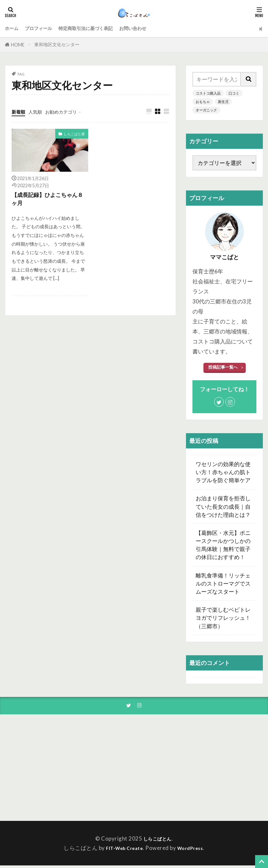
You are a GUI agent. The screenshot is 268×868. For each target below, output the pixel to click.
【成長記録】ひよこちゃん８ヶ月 (48, 200)
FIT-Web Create (122, 850)
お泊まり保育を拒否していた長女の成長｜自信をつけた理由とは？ (223, 508)
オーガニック (207, 111)
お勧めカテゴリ (70, 112)
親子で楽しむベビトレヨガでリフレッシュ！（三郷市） (223, 619)
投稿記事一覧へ (223, 368)
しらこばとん (157, 841)
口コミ (237, 93)
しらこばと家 (73, 135)
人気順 (40, 112)
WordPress (193, 850)
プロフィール (44, 29)
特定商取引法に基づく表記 (100, 29)
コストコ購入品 (209, 93)
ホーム (13, 29)
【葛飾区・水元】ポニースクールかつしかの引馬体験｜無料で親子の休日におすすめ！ (223, 546)
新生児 (225, 102)
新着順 (20, 112)
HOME (18, 45)
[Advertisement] (222, 770)
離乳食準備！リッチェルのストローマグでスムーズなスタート (223, 584)
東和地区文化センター (57, 44)
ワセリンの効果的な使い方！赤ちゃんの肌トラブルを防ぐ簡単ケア (223, 473)
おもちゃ (203, 102)
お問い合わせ (156, 29)
